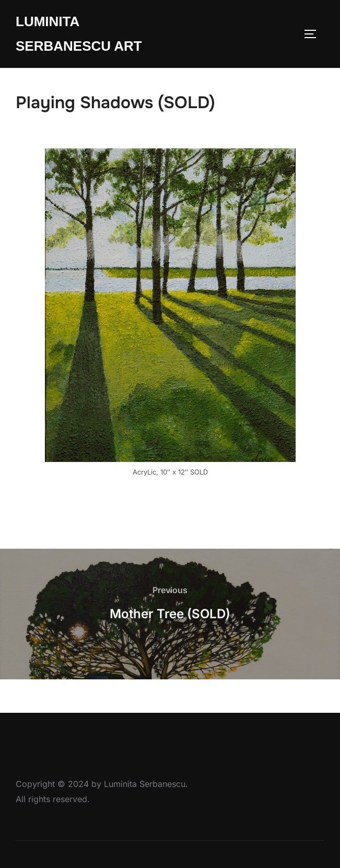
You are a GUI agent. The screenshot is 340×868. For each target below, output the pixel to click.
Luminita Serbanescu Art (79, 34)
